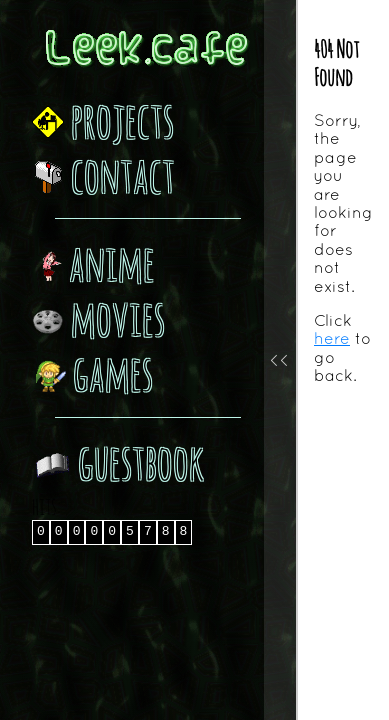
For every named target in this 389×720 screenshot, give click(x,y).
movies (98, 317)
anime (93, 262)
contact (103, 174)
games (92, 372)
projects (103, 119)
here (332, 338)
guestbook (118, 461)
